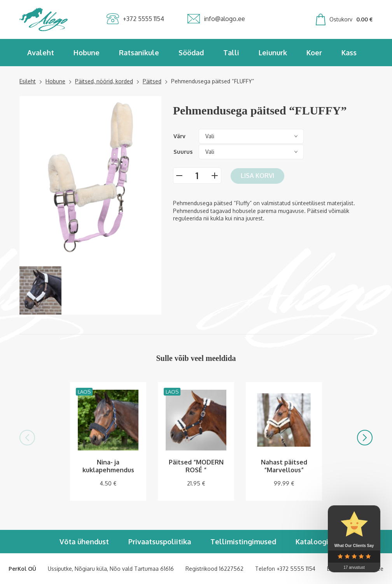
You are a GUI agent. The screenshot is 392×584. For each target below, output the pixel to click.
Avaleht (41, 53)
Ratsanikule (139, 53)
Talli (231, 53)
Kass (349, 53)
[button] (27, 438)
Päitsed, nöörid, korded (104, 81)
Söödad (191, 53)
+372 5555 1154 (296, 569)
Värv (179, 136)
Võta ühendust (84, 542)
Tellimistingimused (243, 542)
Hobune (87, 53)
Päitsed (152, 81)
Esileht (28, 81)
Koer (314, 53)
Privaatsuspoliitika (160, 542)
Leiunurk (273, 53)
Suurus (183, 152)
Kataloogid (314, 542)
